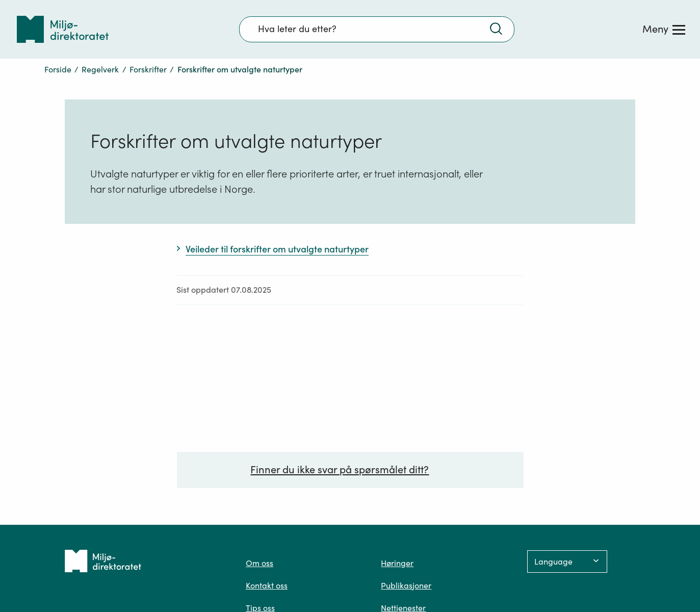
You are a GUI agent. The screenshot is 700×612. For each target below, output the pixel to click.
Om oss (260, 563)
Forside (58, 69)
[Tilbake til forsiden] (63, 29)
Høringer (397, 563)
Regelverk (100, 69)
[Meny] (664, 29)
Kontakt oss (267, 585)
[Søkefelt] (377, 29)
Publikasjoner (406, 585)
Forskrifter (148, 69)
